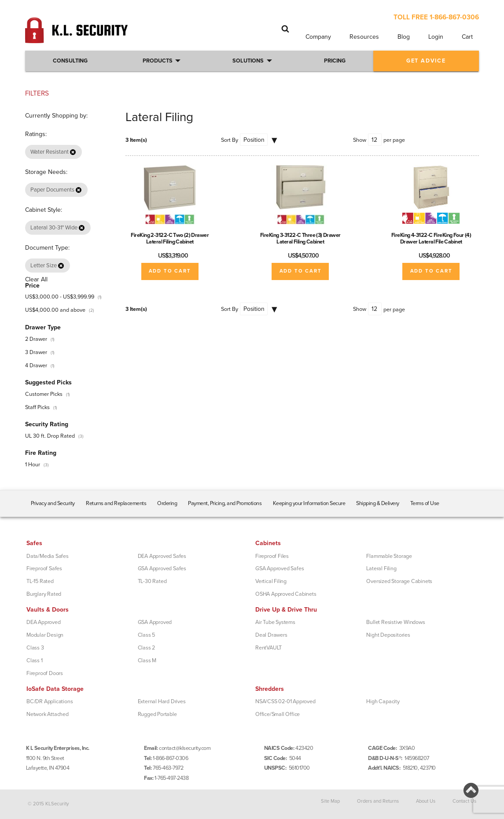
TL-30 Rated (152, 581)
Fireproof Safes (44, 568)
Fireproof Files (272, 556)
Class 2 (147, 648)
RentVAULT (269, 648)
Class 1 (35, 660)
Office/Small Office (278, 714)
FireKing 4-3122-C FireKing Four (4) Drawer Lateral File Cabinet (431, 238)
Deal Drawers (271, 635)
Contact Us (464, 801)
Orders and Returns (378, 801)
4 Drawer (36, 365)
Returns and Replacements (116, 503)
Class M (147, 660)
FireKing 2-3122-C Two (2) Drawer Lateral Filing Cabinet (170, 238)
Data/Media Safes (48, 556)
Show (360, 140)
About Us (426, 801)
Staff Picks (37, 407)
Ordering (167, 503)
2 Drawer (36, 339)
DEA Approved (44, 622)
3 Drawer (36, 352)
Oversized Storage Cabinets (399, 581)
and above (55, 310)
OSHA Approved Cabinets (286, 594)
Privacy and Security (53, 503)
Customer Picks (44, 394)
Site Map (330, 801)
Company (318, 37)
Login (436, 37)
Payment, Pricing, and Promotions (225, 503)
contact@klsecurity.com (185, 748)
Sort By (230, 140)
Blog (404, 37)
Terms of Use (425, 503)
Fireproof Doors (45, 673)
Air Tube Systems (275, 622)
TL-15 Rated (40, 581)
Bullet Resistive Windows (395, 622)
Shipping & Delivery (378, 503)
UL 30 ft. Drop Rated (50, 436)
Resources (364, 37)
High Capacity (383, 701)
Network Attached (48, 714)
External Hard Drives (162, 701)
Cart (467, 37)
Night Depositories (388, 635)
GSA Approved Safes (162, 568)
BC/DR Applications (50, 701)
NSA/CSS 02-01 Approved (285, 701)
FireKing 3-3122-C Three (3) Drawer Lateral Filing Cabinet (300, 238)
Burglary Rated (44, 594)
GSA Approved (155, 622)
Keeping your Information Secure (309, 503)
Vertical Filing (271, 581)
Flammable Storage (389, 556)
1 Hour (33, 465)
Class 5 (147, 635)
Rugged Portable (157, 714)
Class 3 (35, 648)
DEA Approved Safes (162, 556)
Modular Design (45, 635)
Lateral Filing (381, 568)
